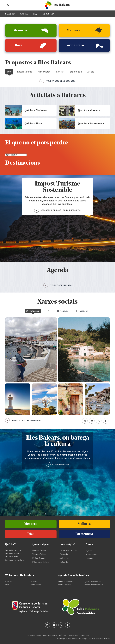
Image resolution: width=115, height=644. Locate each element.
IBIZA (35, 14)
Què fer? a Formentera (14, 560)
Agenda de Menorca (92, 581)
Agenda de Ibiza (65, 585)
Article (91, 72)
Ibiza (7, 585)
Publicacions (91, 554)
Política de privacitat (33, 635)
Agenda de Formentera (94, 585)
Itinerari (60, 72)
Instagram (33, 311)
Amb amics (64, 558)
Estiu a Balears (39, 558)
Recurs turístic (25, 72)
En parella (64, 554)
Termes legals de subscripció (79, 635)
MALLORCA (10, 14)
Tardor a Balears (39, 554)
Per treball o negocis (68, 550)
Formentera (36, 585)
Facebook (82, 311)
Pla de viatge (44, 72)
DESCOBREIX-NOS (61, 464)
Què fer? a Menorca (13, 553)
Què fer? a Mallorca (13, 550)
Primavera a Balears (41, 562)
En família (64, 562)
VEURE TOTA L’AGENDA (61, 285)
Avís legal (63, 635)
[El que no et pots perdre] (16, 155)
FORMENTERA (48, 14)
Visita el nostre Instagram (26, 420)
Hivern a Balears (39, 550)
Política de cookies (50, 635)
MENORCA (24, 14)
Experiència (76, 72)
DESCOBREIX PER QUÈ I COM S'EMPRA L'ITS (61, 210)
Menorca (35, 581)
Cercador (90, 558)
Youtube (63, 311)
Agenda (89, 550)
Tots (9, 72)
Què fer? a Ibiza (11, 557)
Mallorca (9, 581)
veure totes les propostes (61, 81)
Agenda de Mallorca (66, 581)
